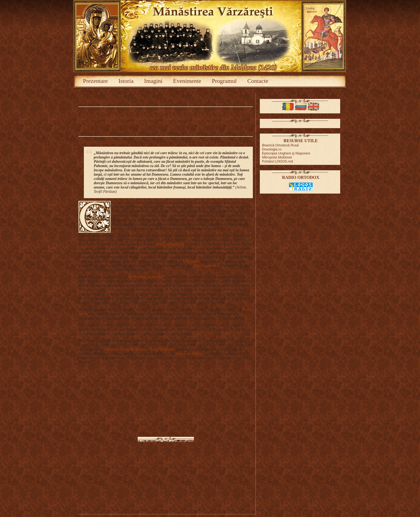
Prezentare (95, 81)
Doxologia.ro (272, 149)
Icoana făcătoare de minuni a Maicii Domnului (140, 349)
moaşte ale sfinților (189, 354)
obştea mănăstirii (206, 266)
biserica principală (170, 244)
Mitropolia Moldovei (277, 157)
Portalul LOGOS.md (277, 161)
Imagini (153, 81)
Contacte (258, 81)
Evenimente (187, 81)
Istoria (126, 81)
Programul (224, 81)
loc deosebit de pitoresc (146, 277)
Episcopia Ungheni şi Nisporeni (286, 153)
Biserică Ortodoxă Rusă (280, 145)
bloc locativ (192, 261)
